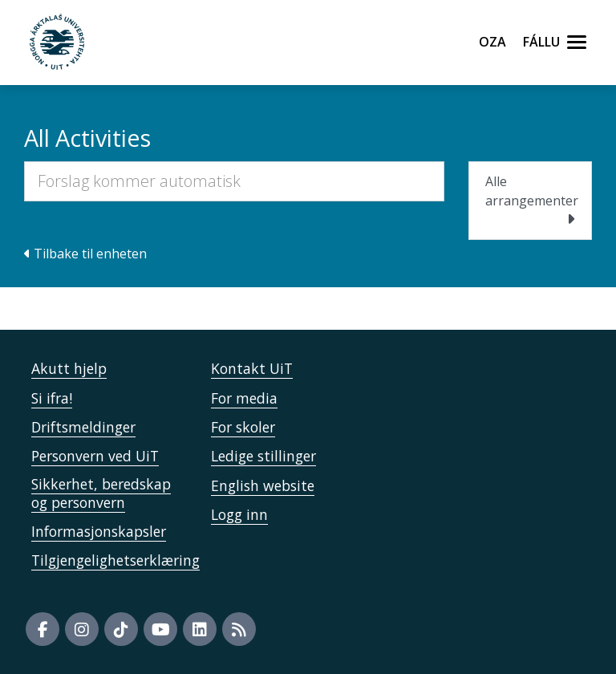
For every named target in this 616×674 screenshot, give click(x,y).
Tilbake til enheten (85, 254)
